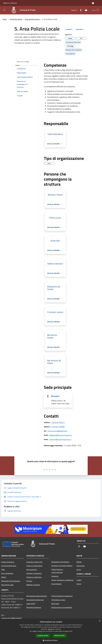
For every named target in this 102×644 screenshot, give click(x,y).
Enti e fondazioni (7, 573)
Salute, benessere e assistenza (62, 580)
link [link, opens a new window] (71, 631)
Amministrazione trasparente (62, 596)
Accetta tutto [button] (43, 636)
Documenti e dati (7, 585)
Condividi (70, 29)
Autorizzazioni (57, 584)
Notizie (79, 562)
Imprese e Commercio (34, 573)
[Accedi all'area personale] (93, 3)
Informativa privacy (58, 600)
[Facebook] (80, 10)
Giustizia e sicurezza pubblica (62, 566)
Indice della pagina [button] (23, 62)
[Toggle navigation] (4, 10)
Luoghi (79, 580)
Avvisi (79, 570)
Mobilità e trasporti (33, 585)
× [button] (100, 621)
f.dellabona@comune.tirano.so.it (60, 435)
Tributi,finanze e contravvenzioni (57, 571)
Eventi (79, 584)
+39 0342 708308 (58, 427)
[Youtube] (85, 10)
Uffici (3, 570)
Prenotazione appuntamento (37, 596)
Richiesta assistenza (34, 607)
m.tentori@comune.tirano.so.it (60, 439)
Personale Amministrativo (11, 581)
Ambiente (55, 576)
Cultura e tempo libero (34, 566)
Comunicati (81, 566)
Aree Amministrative (9, 566)
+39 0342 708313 (58, 422)
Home (5, 19)
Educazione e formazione (60, 562)
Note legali (55, 604)
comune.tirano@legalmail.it (57, 431)
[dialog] (51, 631)
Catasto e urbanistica (34, 577)
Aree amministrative (32, 19)
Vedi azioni (81, 29)
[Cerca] (98, 10)
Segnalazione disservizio (35, 600)
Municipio (55, 396)
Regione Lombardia (10, 3)
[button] (51, 640)
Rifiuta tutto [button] (59, 636)
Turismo (29, 581)
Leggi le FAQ (31, 604)
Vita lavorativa (32, 570)
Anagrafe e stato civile (34, 562)
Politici (4, 577)
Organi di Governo (8, 562)
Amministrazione (16, 19)
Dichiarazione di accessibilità (62, 607)
